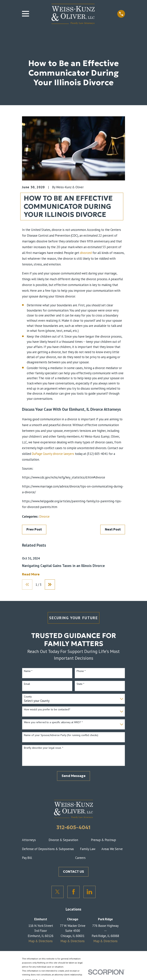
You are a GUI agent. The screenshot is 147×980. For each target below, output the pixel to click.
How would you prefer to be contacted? (47, 709)
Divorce (44, 516)
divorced (86, 253)
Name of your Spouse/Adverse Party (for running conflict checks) (61, 735)
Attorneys (29, 840)
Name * (28, 671)
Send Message (74, 776)
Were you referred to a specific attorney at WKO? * (53, 722)
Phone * (81, 671)
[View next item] (50, 585)
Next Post (113, 529)
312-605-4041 (73, 827)
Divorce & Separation (63, 840)
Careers (80, 858)
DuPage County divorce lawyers (53, 454)
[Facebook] (73, 892)
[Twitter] (58, 892)
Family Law (88, 849)
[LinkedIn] (90, 892)
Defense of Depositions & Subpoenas (48, 849)
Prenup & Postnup (103, 840)
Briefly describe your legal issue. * (44, 748)
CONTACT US (73, 872)
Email (27, 684)
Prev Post (34, 529)
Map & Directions (41, 941)
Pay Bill (27, 858)
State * (80, 684)
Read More (31, 574)
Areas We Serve (112, 849)
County (28, 697)
